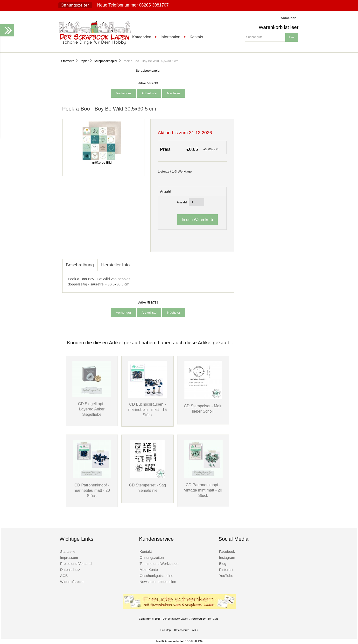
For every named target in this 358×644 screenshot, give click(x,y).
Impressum (69, 557)
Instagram (227, 557)
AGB (64, 576)
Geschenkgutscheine (156, 576)
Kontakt (196, 37)
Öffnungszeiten (75, 5)
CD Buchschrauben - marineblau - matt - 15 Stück (147, 409)
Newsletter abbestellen (158, 582)
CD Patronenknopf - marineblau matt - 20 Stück (92, 490)
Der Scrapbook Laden (175, 619)
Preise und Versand (76, 564)
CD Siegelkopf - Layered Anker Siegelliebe (92, 409)
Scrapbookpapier (106, 61)
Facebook (227, 551)
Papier (84, 61)
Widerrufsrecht (72, 582)
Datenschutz (70, 570)
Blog (223, 564)
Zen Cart (213, 619)
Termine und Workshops (159, 564)
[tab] (137, 262)
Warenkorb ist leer (279, 27)
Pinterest (226, 570)
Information (170, 37)
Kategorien (142, 37)
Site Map (165, 630)
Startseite (68, 61)
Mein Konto (149, 570)
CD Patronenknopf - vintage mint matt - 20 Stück (203, 490)
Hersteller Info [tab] (115, 265)
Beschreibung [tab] (80, 265)
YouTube (226, 576)
